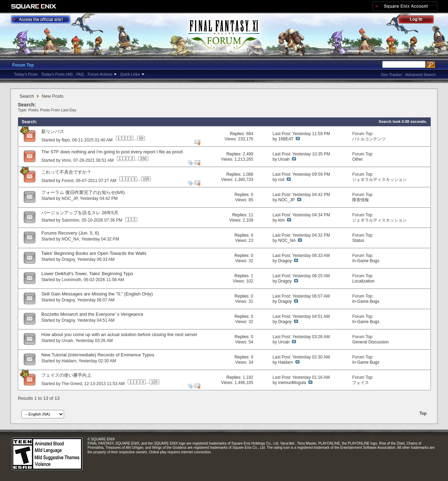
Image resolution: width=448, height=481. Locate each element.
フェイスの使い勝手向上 (66, 375)
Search (27, 96)
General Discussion (370, 342)
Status (358, 240)
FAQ (80, 74)
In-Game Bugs (366, 261)
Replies (237, 134)
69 (141, 138)
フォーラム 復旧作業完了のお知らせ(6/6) (83, 192)
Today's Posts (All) (57, 74)
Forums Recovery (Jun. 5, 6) (70, 233)
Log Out (420, 20)
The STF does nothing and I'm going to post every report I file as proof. (113, 152)
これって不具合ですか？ (66, 172)
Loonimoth (71, 280)
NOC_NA (70, 239)
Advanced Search (421, 75)
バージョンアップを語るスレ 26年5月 (80, 213)
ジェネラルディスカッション (379, 180)
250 (143, 159)
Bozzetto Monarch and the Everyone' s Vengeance (92, 314)
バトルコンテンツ (369, 139)
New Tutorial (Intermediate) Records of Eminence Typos (98, 355)
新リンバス (53, 131)
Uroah (284, 159)
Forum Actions (100, 74)
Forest (68, 181)
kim (282, 220)
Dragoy (68, 259)
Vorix (66, 160)
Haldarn (69, 361)
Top (423, 413)
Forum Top (23, 65)
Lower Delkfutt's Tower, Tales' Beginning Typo (87, 274)
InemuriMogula (292, 383)
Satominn (71, 220)
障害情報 (360, 200)
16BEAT (286, 139)
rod (281, 180)
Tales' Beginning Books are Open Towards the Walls (94, 253)
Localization (363, 281)
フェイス (360, 383)
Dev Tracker (391, 75)
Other (357, 159)
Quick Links (130, 74)
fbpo (66, 140)
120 (154, 382)
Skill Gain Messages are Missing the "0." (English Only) (97, 294)
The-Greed (72, 384)
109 (146, 179)
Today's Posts (26, 74)
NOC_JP (70, 198)
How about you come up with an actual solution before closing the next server (119, 334)
